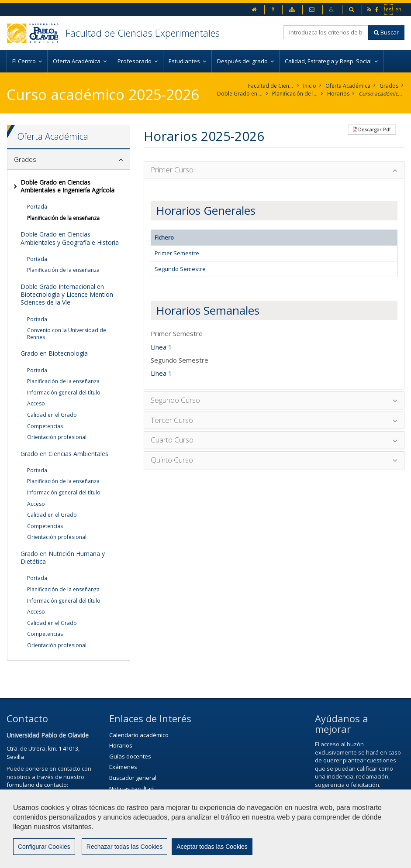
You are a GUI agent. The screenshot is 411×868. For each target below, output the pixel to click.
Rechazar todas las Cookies (124, 853)
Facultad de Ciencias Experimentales (143, 33)
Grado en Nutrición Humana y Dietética (63, 558)
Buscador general (133, 778)
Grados (389, 86)
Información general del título (64, 393)
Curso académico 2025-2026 (382, 94)
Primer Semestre (177, 253)
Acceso (36, 403)
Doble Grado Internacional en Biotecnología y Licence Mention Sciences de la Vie (67, 294)
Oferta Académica (348, 86)
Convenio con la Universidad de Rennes (67, 334)
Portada (37, 207)
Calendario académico (139, 735)
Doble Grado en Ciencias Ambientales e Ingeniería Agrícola (240, 94)
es (389, 9)
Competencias (45, 426)
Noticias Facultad (131, 789)
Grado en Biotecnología (54, 353)
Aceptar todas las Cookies (212, 853)
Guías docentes (130, 756)
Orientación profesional (57, 437)
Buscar (386, 32)
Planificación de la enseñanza (295, 94)
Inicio (310, 86)
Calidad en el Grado (52, 415)
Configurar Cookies (44, 853)
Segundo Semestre (180, 269)
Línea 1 (161, 347)
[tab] (69, 160)
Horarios (338, 94)
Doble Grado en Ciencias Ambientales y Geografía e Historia (70, 238)
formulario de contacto (37, 785)
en (399, 9)
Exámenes (123, 767)
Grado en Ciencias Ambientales (64, 454)
